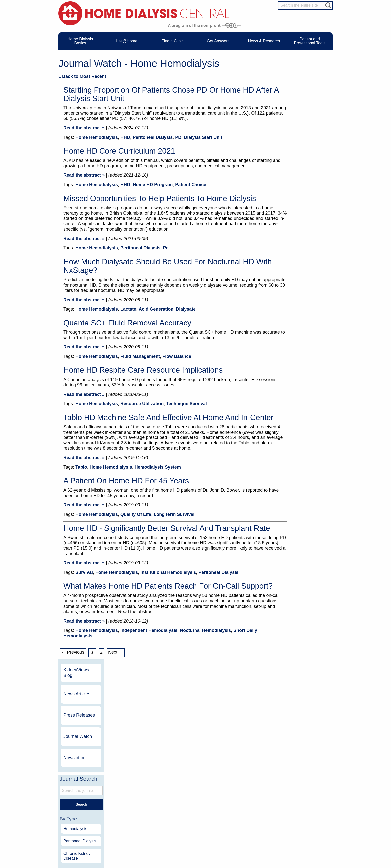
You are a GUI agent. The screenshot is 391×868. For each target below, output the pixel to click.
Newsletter (303, 157)
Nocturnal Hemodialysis (205, 630)
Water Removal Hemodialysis (91, 798)
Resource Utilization (142, 404)
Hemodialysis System (158, 467)
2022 (296, 330)
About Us (234, 787)
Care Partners (135, 794)
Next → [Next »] (116, 652)
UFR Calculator (82, 794)
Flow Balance (177, 356)
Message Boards (295, 787)
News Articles (305, 93)
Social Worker (302, 816)
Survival (84, 572)
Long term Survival (174, 514)
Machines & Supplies (86, 812)
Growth (238, 803)
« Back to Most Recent (82, 76)
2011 (296, 465)
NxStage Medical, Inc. (228, 735)
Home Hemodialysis (97, 137)
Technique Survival (187, 404)
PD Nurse (299, 807)
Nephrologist (301, 802)
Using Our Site (243, 817)
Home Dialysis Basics (84, 787)
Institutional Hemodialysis (168, 572)
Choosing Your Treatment (142, 798)
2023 (296, 318)
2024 (296, 306)
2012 (296, 453)
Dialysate (186, 309)
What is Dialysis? (83, 803)
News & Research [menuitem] (264, 41)
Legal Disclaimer (244, 808)
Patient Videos (135, 817)
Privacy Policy (243, 826)
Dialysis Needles (137, 803)
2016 (296, 404)
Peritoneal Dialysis (153, 137)
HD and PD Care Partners (304, 826)
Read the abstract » (84, 128)
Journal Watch (306, 136)
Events (184, 794)
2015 (296, 416)
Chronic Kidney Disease (306, 255)
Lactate (128, 309)
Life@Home (129, 787)
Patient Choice (191, 185)
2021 (296, 343)
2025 (296, 293)
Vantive (278, 752)
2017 (296, 392)
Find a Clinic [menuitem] (173, 41)
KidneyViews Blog (305, 72)
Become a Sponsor (129, 745)
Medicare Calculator (85, 817)
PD (178, 137)
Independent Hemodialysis (149, 630)
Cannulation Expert (306, 797)
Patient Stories (135, 812)
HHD (125, 137)
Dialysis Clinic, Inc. (288, 743)
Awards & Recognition (248, 798)
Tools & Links (80, 826)
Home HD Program (153, 185)
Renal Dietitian (303, 811)
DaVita (277, 735)
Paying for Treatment (85, 821)
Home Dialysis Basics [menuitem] (80, 41)
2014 (296, 428)
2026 (296, 281)
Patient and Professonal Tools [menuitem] (310, 41)
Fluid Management (140, 356)
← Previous (73, 652)
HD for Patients (303, 832)
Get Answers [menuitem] (218, 41)
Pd (166, 248)
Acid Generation (156, 309)
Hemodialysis (304, 228)
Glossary (239, 831)
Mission (238, 821)
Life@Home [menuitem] (127, 41)
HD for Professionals (307, 837)
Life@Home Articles (139, 808)
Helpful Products (136, 821)
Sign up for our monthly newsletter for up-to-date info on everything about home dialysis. (195, 671)
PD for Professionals (307, 846)
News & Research (188, 787)
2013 (296, 441)
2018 (296, 379)
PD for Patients (303, 841)
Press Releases (308, 114)
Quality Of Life (136, 514)
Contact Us (241, 794)
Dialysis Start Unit (203, 137)
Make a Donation (244, 812)
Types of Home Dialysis (87, 808)
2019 (296, 367)
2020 (296, 355)
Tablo (81, 467)
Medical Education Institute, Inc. (210, 866)
